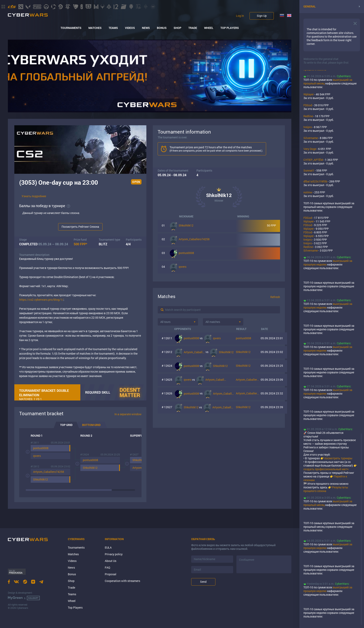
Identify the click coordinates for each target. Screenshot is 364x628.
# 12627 (167, 407)
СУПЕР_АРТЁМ (313, 160)
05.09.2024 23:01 (272, 338)
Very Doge (310, 149)
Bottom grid (91, 425)
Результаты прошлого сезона (326, 489)
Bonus (162, 28)
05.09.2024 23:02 (272, 352)
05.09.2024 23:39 (272, 407)
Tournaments (71, 28)
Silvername (311, 138)
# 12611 (167, 338)
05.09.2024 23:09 (272, 380)
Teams (113, 28)
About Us (111, 561)
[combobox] (178, 322)
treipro (308, 127)
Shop (177, 28)
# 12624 (167, 366)
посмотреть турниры (338, 458)
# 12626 (167, 393)
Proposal (111, 574)
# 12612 (167, 352)
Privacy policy (114, 554)
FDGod (308, 105)
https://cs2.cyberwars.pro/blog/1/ (41, 300)
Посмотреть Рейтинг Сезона (80, 227)
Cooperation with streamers (122, 581)
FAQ (108, 567)
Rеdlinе (308, 116)
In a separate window (128, 414)
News (146, 28)
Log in (240, 16)
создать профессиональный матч (326, 469)
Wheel (209, 28)
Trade (193, 28)
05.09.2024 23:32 (272, 393)
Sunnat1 (309, 170)
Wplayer (309, 94)
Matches (95, 28)
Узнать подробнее (34, 196)
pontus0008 (41, 448)
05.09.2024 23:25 (272, 366)
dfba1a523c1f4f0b (315, 181)
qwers (37, 456)
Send (203, 582)
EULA (108, 547)
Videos (130, 28)
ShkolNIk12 (40, 479)
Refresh (275, 297)
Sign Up (262, 16)
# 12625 (167, 380)
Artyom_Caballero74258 (49, 472)
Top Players (230, 28)
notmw (308, 192)
